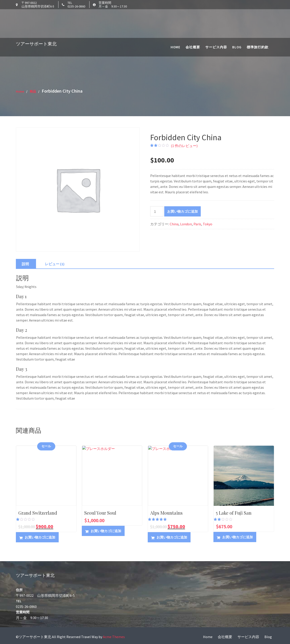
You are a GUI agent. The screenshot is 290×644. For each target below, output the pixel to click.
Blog (237, 18)
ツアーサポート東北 (36, 15)
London (186, 224)
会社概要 (193, 18)
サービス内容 (216, 18)
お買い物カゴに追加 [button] (40, 537)
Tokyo (208, 224)
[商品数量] (157, 211)
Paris (197, 224)
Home (175, 18)
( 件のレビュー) (184, 146)
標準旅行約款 (258, 18)
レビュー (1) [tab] (55, 264)
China (174, 224)
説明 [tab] (25, 264)
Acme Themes (114, 637)
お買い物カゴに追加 (182, 211)
